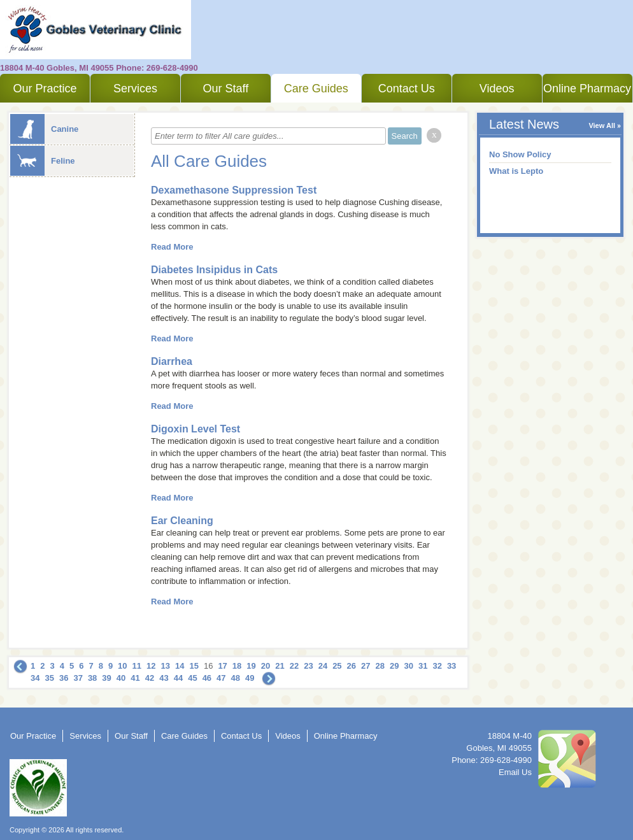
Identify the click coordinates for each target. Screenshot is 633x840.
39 (106, 678)
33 (452, 666)
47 (221, 678)
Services (135, 89)
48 (236, 678)
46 (207, 678)
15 (194, 666)
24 (323, 666)
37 (78, 678)
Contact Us (407, 89)
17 (222, 666)
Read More (172, 247)
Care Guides (316, 89)
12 (151, 666)
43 (164, 678)
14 (180, 666)
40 (121, 678)
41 (135, 678)
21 (280, 666)
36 (64, 678)
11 (137, 666)
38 (92, 678)
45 (192, 678)
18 (237, 666)
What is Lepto (516, 171)
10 (122, 666)
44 (178, 678)
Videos (497, 89)
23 (308, 666)
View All (602, 125)
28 (380, 666)
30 (408, 666)
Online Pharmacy (587, 89)
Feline (43, 161)
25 (337, 666)
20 (266, 666)
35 (49, 678)
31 (423, 666)
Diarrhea (172, 361)
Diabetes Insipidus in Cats (214, 270)
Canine (44, 129)
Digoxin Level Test (196, 429)
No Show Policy (520, 154)
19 (251, 666)
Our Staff (225, 89)
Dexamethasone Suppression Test (234, 190)
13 (166, 666)
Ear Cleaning (182, 521)
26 (352, 666)
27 (366, 666)
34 (35, 678)
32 (437, 666)
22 (294, 666)
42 (150, 678)
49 (250, 678)
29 (394, 666)
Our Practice (45, 89)
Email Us (515, 772)
